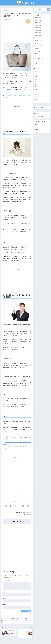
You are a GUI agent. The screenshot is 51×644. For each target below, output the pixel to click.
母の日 (37, 66)
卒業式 (37, 56)
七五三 (37, 97)
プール (37, 84)
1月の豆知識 (38, 18)
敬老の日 (37, 95)
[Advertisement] (17, 33)
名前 (4, 592)
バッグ (30, 514)
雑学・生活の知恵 (27, 512)
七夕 (36, 77)
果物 (36, 127)
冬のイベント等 (38, 38)
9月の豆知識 (38, 35)
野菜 (36, 125)
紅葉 (36, 100)
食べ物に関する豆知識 (40, 122)
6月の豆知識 (38, 28)
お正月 (37, 41)
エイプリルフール (39, 59)
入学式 (37, 61)
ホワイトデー (38, 51)
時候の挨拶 (37, 113)
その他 (37, 133)
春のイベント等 (38, 46)
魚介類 (37, 130)
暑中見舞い (38, 79)
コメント (6, 581)
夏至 (36, 72)
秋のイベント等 (38, 87)
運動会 (37, 90)
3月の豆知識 (38, 20)
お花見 (37, 54)
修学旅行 (37, 92)
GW (36, 64)
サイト (4, 604)
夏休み (37, 82)
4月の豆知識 (38, 23)
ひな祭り (37, 49)
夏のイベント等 (38, 69)
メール (4, 598)
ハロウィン (38, 102)
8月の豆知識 (38, 33)
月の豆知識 (37, 15)
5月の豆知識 (38, 25)
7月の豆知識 (38, 30)
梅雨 (36, 74)
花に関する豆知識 (39, 108)
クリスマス (38, 43)
